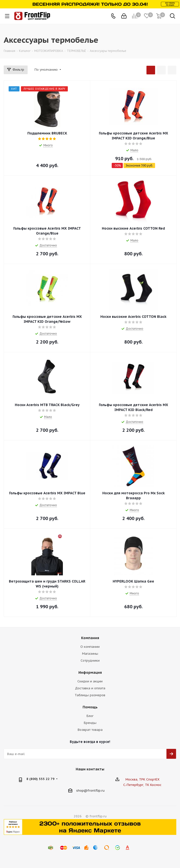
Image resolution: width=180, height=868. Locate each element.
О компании (90, 647)
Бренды (90, 723)
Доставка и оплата (90, 688)
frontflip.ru (96, 791)
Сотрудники (90, 661)
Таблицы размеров (90, 695)
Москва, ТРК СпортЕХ (143, 779)
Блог (90, 716)
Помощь (90, 707)
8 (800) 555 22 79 (40, 779)
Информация (90, 673)
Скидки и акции (90, 681)
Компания (90, 638)
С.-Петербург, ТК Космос (142, 785)
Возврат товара (90, 730)
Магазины (90, 654)
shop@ (82, 791)
